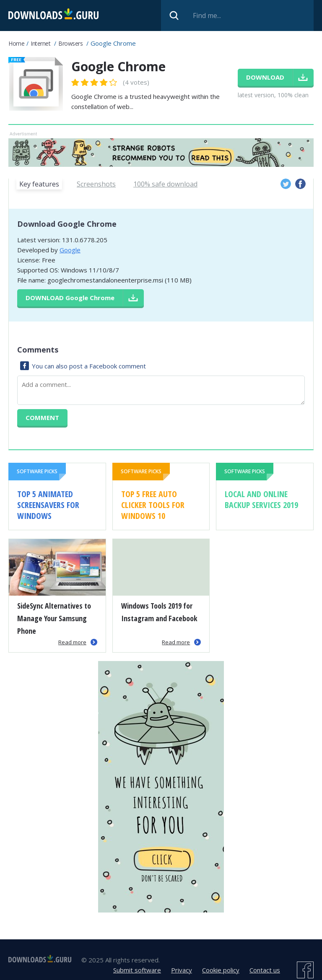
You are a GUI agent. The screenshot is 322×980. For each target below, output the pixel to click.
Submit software (137, 970)
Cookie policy (221, 970)
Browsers (70, 43)
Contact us (265, 970)
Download (70, 298)
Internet (40, 43)
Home (16, 43)
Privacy (182, 970)
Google (70, 250)
